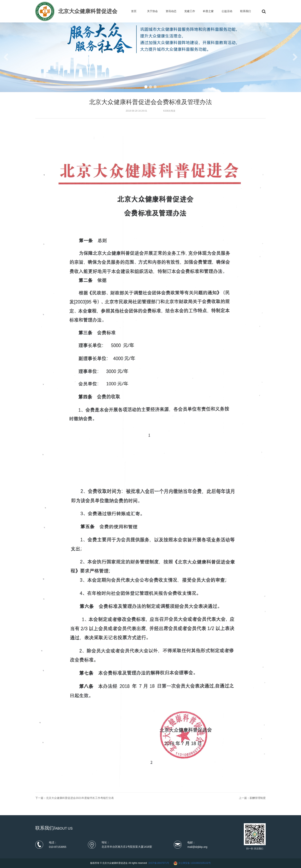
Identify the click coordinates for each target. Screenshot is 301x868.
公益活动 (227, 11)
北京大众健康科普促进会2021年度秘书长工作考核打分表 (80, 798)
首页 (134, 11)
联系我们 (246, 11)
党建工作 (190, 11)
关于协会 (152, 11)
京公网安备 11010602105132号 (195, 863)
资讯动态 (171, 11)
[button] (146, 87)
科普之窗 (208, 11)
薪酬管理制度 (258, 798)
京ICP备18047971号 (159, 863)
